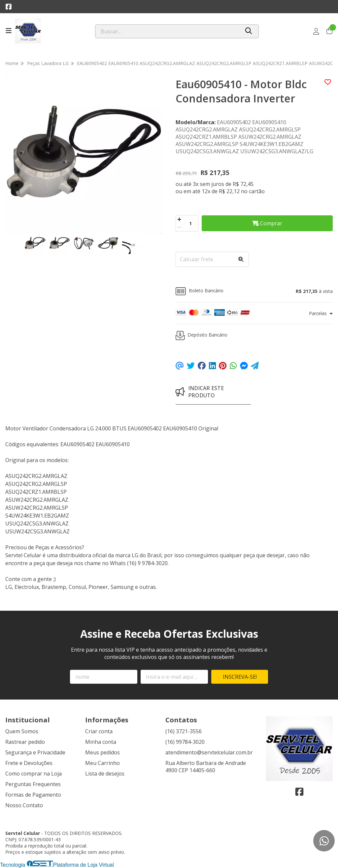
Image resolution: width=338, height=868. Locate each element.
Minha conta (101, 742)
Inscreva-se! (240, 677)
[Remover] (179, 227)
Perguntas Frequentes (33, 784)
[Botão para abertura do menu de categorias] (9, 31)
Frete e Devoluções (29, 763)
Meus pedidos (102, 752)
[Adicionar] (179, 219)
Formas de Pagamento (33, 795)
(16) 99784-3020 (185, 742)
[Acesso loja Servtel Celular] (316, 31)
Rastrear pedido (25, 742)
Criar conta (99, 731)
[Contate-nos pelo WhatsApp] (324, 841)
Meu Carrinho (102, 763)
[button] (254, 291)
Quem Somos (22, 731)
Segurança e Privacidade (35, 752)
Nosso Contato (24, 805)
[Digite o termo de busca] (168, 31)
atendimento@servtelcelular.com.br (209, 752)
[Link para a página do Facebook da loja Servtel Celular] (9, 7)
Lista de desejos (105, 774)
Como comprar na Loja (34, 774)
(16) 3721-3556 (184, 731)
